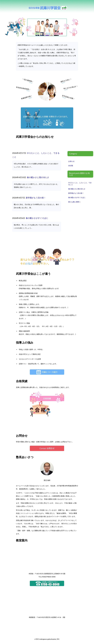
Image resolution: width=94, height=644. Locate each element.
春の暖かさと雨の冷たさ (38, 177)
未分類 (71, 166)
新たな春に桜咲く (75, 202)
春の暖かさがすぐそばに (37, 218)
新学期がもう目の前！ (36, 198)
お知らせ (71, 161)
